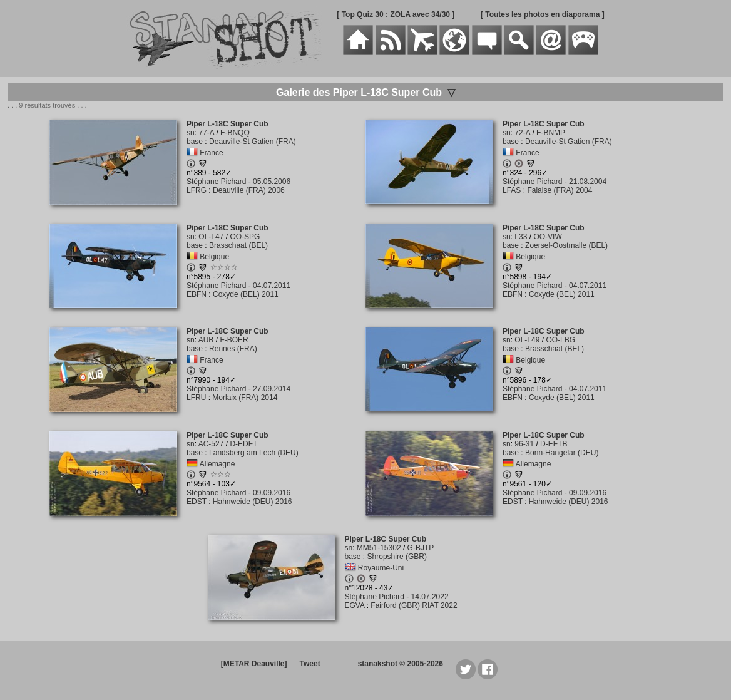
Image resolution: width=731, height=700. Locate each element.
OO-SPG (245, 237)
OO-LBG (560, 340)
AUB (206, 340)
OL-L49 (527, 340)
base (195, 142)
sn (191, 133)
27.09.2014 (272, 389)
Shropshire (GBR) (397, 557)
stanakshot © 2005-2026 (401, 664)
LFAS (512, 190)
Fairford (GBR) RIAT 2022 (414, 605)
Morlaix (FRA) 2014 (245, 398)
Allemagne (217, 464)
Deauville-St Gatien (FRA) (253, 142)
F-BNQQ (235, 133)
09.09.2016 (272, 493)
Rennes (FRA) (233, 349)
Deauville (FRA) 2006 (249, 190)
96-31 (524, 444)
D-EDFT (243, 444)
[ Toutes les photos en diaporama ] (543, 14)
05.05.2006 (272, 182)
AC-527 (211, 444)
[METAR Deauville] (254, 664)
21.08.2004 (588, 182)
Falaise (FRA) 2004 (560, 190)
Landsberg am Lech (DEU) (254, 453)
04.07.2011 (272, 286)
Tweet (310, 664)
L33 (521, 237)
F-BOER (234, 340)
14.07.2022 (430, 597)
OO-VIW (547, 237)
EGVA (355, 605)
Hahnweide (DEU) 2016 (253, 502)
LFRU (196, 398)
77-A (206, 133)
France (211, 153)
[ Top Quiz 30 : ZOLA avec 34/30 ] (396, 14)
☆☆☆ (221, 475)
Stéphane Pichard (216, 182)
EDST (197, 502)
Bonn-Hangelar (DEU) (562, 453)
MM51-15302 (379, 548)
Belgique (214, 257)
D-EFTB (554, 444)
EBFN (197, 294)
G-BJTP (421, 548)
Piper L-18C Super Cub (227, 124)
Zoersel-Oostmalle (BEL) (566, 245)
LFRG (197, 190)
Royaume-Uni (381, 568)
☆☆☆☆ (224, 267)
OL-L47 (211, 237)
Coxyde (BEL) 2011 (246, 294)
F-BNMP (551, 133)
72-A (522, 133)
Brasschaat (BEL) (238, 245)
